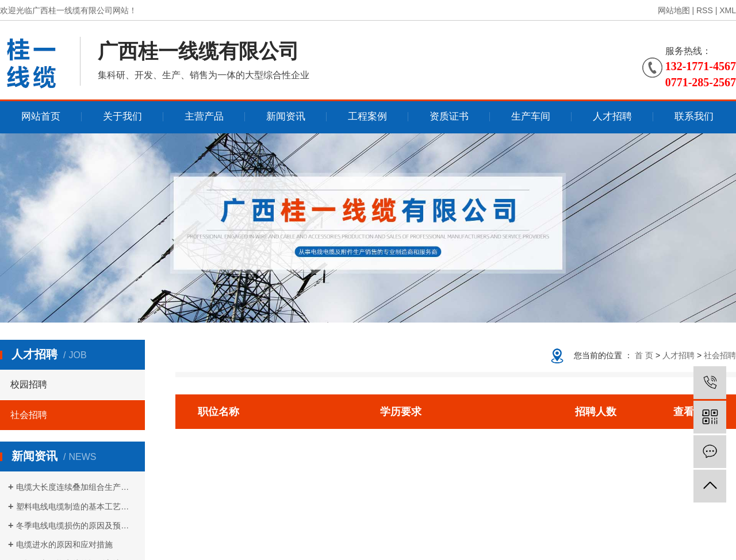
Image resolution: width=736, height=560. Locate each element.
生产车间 (531, 116)
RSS (705, 10)
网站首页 (41, 116)
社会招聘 (29, 415)
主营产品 (204, 116)
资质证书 (449, 116)
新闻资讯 (286, 116)
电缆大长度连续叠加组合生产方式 (76, 487)
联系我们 (694, 116)
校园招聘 (29, 384)
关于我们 (122, 116)
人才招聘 (612, 116)
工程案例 (367, 116)
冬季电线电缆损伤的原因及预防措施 (76, 526)
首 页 (644, 355)
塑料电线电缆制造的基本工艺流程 (76, 507)
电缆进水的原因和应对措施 (64, 544)
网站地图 (674, 10)
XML (728, 10)
